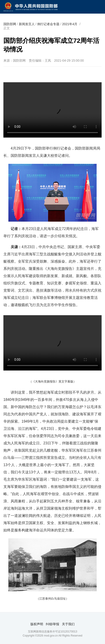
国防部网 (10, 24)
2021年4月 (70, 24)
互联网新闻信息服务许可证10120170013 (52, 632)
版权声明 (37, 624)
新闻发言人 (27, 24)
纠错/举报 (53, 624)
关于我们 (68, 624)
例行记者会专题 (48, 24)
